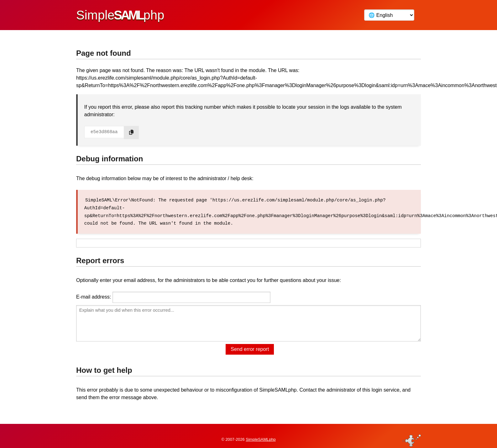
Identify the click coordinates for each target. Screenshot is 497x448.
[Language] (389, 15)
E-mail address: (94, 296)
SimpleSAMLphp (261, 433)
